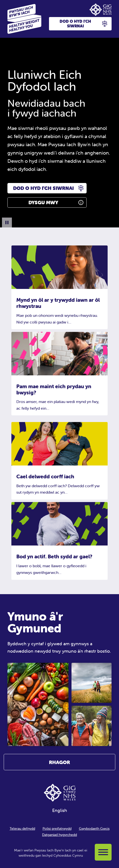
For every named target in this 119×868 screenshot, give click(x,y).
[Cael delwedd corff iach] (59, 444)
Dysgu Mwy (43, 202)
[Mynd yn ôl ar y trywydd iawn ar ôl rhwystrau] (59, 268)
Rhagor (59, 762)
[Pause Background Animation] (7, 222)
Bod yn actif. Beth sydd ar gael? (54, 556)
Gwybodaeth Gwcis (94, 828)
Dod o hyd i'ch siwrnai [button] (84, 24)
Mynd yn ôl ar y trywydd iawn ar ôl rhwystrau (58, 303)
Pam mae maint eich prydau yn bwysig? (54, 389)
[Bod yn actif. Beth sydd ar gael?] (59, 524)
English (60, 810)
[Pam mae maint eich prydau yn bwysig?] (59, 354)
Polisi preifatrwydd (57, 828)
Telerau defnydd (22, 828)
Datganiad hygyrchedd (59, 835)
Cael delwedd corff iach (45, 476)
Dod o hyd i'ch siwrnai (43, 188)
